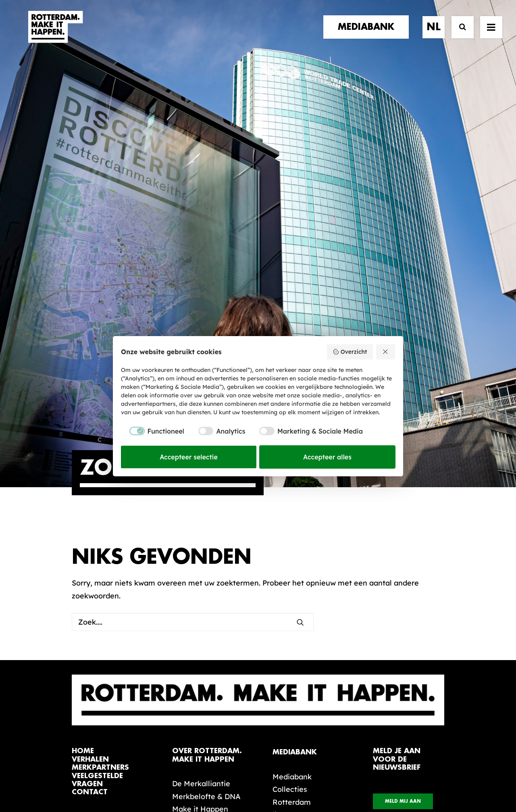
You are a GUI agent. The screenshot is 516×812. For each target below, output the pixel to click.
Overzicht (350, 352)
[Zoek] (459, 35)
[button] (75, 755)
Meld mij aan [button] (403, 585)
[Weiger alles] (386, 352)
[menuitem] (369, 35)
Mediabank (292, 560)
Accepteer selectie (189, 457)
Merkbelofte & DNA (206, 580)
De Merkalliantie (201, 567)
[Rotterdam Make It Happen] (55, 35)
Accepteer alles (327, 457)
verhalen (90, 543)
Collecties (290, 573)
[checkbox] (153, 431)
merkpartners (100, 551)
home (83, 535)
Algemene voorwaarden (210, 779)
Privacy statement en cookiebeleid (292, 779)
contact (90, 576)
